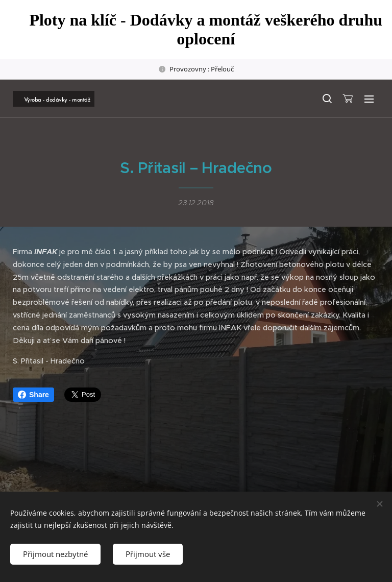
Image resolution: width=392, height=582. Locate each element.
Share (33, 395)
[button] (327, 99)
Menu (369, 99)
